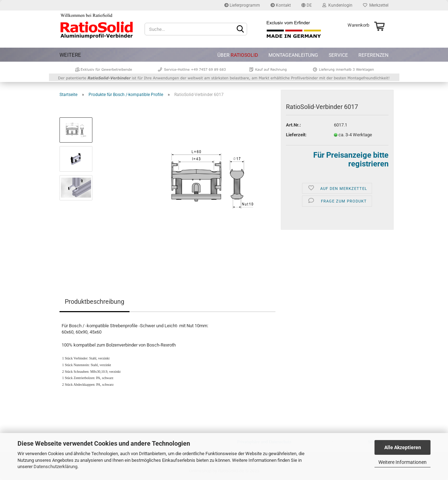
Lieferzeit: (296, 135)
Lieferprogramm (242, 5)
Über (238, 55)
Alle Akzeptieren (403, 447)
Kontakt (281, 5)
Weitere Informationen (402, 462)
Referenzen (373, 55)
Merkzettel (376, 5)
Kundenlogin (337, 5)
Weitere (70, 55)
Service (338, 55)
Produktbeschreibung (94, 301)
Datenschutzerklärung (55, 467)
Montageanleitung (293, 55)
